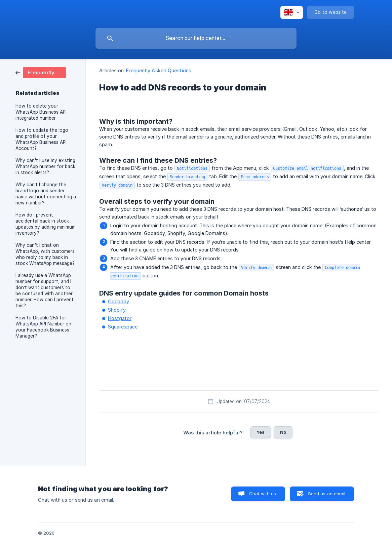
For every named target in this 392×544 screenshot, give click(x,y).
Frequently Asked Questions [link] (159, 70)
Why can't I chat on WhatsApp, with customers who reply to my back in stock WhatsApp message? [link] (45, 254)
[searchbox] (196, 38)
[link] (41, 72)
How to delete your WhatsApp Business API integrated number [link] (41, 112)
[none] (292, 12)
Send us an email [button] (327, 494)
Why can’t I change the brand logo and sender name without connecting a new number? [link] (46, 194)
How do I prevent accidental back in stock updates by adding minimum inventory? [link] (46, 224)
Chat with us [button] (263, 494)
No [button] (283, 432)
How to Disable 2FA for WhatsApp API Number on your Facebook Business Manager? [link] (43, 327)
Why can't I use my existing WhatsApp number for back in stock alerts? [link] (45, 166)
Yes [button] (261, 432)
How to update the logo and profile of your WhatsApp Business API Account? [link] (42, 139)
